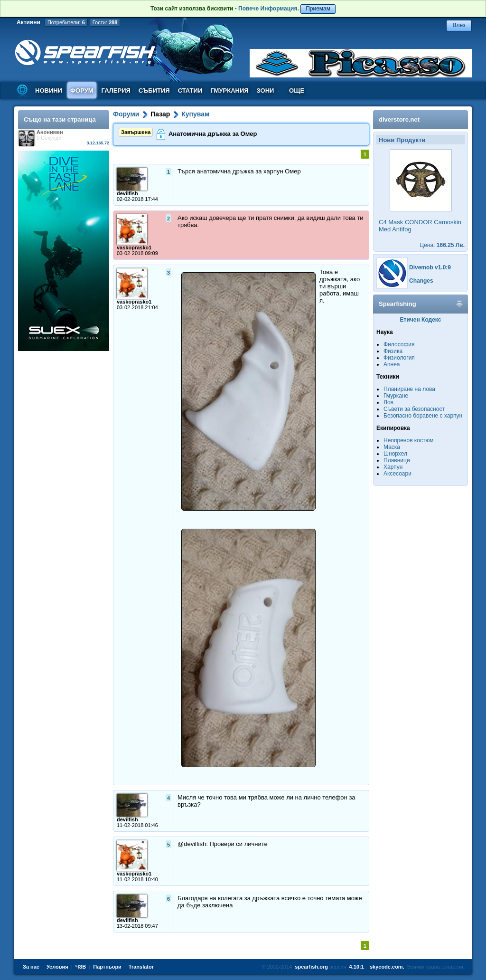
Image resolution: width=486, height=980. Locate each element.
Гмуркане (396, 396)
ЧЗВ (81, 967)
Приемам (318, 9)
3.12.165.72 (98, 143)
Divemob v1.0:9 (430, 267)
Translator (141, 967)
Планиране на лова (409, 389)
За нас (31, 967)
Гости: (105, 22)
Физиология (399, 358)
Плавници (397, 460)
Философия (399, 344)
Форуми (126, 114)
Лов (388, 402)
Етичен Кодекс (421, 320)
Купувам (195, 114)
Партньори (107, 967)
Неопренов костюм (409, 440)
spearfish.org (311, 967)
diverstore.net (399, 119)
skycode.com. (387, 967)
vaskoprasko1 (134, 247)
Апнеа (392, 364)
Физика (393, 351)
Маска (392, 447)
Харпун (393, 467)
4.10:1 (357, 967)
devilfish (127, 193)
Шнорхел (395, 454)
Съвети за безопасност (414, 409)
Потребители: (66, 22)
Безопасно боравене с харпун (423, 416)
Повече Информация (268, 9)
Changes (421, 281)
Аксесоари (397, 474)
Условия (57, 967)
